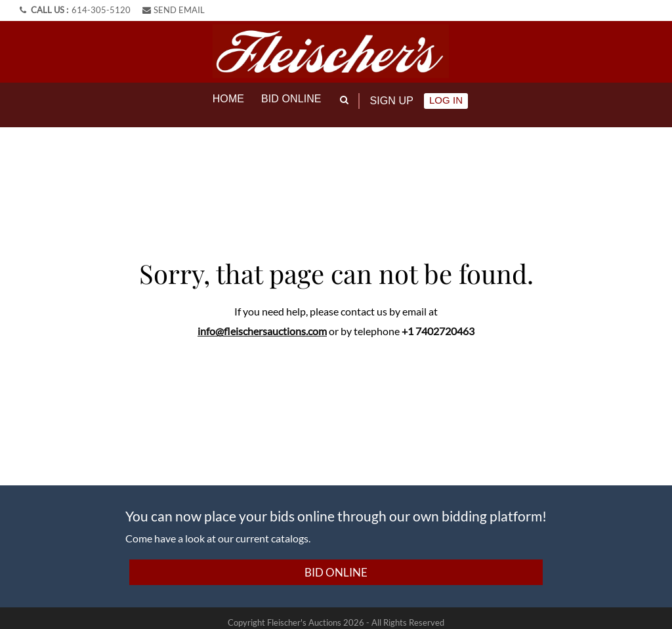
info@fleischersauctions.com (262, 321)
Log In (446, 100)
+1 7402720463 (438, 321)
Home (228, 99)
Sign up (392, 101)
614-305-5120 (101, 10)
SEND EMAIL (174, 10)
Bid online (291, 99)
